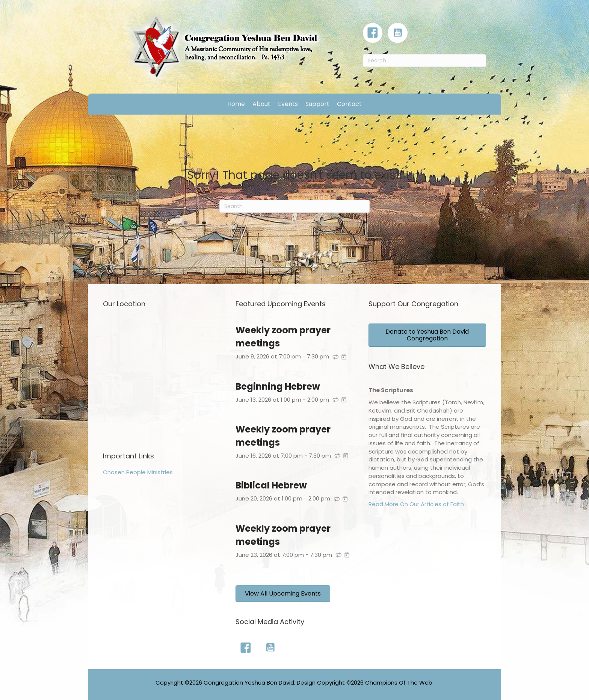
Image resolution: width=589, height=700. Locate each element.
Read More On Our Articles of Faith (416, 504)
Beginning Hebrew (278, 386)
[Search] (424, 60)
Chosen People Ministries (138, 472)
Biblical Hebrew (271, 485)
